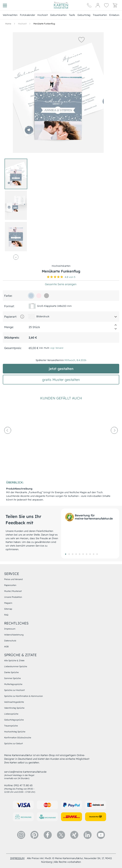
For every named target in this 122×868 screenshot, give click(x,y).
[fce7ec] (39, 296)
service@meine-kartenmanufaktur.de (25, 772)
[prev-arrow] (8, 440)
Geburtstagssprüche (14, 720)
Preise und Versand (13, 579)
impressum (17, 858)
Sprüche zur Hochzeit (14, 690)
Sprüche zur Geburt (13, 743)
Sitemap (8, 609)
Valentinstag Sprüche (14, 708)
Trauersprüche (11, 726)
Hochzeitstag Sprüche (15, 732)
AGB (6, 647)
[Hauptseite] (61, 5)
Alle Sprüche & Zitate (14, 660)
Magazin (8, 603)
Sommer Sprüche (12, 678)
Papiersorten (10, 585)
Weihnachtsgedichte (14, 702)
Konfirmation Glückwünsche (18, 738)
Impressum (10, 629)
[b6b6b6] (46, 296)
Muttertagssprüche (13, 684)
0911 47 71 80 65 (23, 785)
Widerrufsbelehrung (14, 635)
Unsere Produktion (13, 597)
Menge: (9, 327)
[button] (81, 40)
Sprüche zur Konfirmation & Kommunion (24, 696)
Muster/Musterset (13, 591)
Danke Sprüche (11, 672)
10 (97, 554)
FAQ (6, 615)
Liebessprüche (11, 714)
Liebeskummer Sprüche (16, 666)
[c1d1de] (31, 296)
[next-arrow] (114, 440)
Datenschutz (10, 641)
